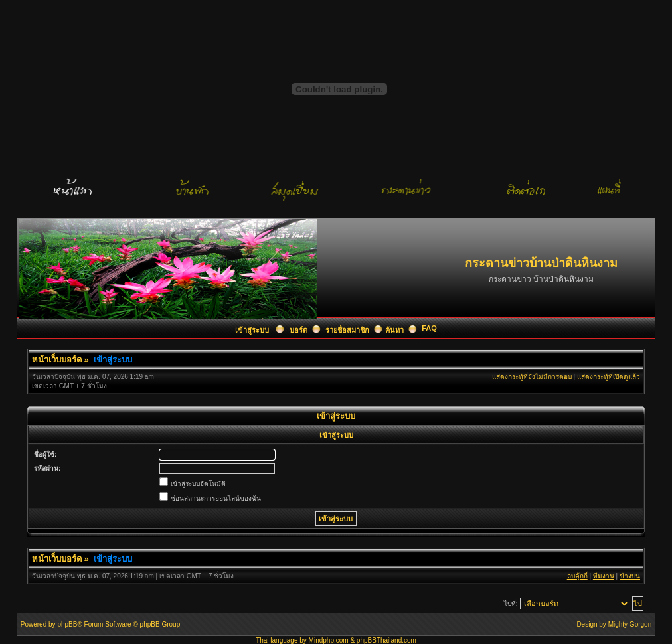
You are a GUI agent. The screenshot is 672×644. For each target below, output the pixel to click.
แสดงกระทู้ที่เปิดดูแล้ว (609, 377)
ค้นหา (394, 330)
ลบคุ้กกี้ (577, 576)
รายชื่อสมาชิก (347, 330)
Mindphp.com (329, 640)
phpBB (67, 624)
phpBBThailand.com (386, 640)
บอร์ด (298, 330)
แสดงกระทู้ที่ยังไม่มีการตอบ (532, 377)
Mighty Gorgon (630, 624)
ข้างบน (630, 576)
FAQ (429, 328)
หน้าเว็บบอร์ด (57, 360)
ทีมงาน (604, 576)
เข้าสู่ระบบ (253, 330)
